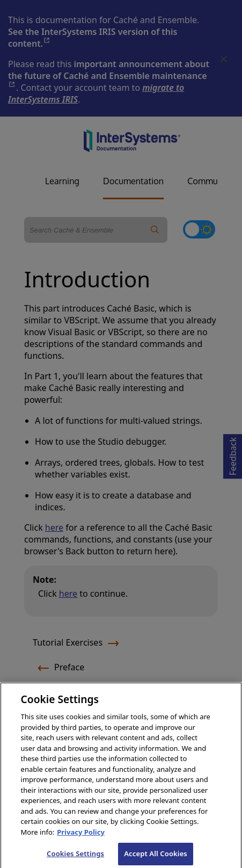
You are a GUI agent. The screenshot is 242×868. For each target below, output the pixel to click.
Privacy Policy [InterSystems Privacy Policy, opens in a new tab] (81, 835)
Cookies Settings (75, 857)
